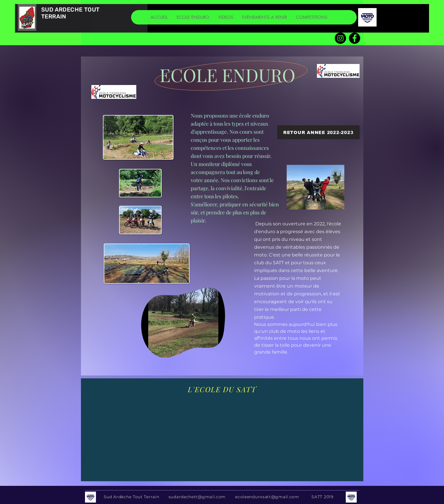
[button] (193, 17)
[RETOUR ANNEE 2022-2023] (318, 132)
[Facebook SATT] (355, 38)
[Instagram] (340, 38)
